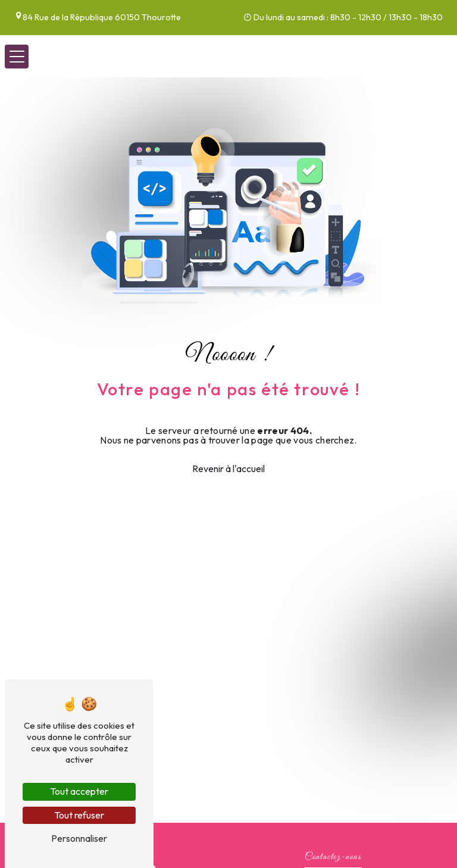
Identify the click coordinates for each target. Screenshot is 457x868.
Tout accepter (79, 791)
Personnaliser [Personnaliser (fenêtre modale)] (79, 838)
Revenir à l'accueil (228, 469)
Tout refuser (79, 815)
